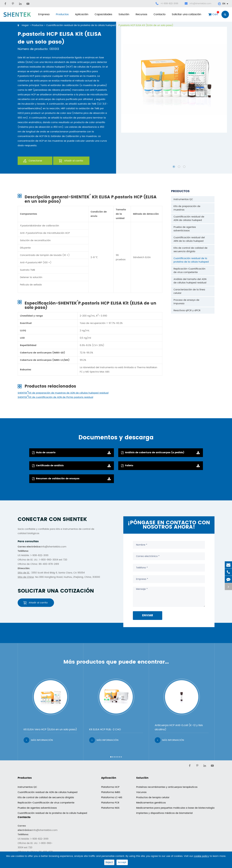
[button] (174, 167)
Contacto (159, 14)
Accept (122, 862)
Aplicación (82, 14)
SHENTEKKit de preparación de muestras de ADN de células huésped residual (63, 393)
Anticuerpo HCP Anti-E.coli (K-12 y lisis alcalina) (179, 727)
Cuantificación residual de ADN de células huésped (189, 218)
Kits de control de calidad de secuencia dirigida (190, 250)
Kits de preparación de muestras (187, 208)
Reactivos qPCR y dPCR (187, 310)
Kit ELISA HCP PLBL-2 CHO (105, 729)
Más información (38, 740)
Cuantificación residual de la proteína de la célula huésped (81, 25)
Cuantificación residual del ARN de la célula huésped (189, 239)
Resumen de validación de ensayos (56, 479)
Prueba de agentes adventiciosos (185, 229)
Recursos (141, 14)
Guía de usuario (44, 453)
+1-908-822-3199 (169, 4)
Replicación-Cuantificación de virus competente (189, 271)
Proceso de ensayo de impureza (186, 302)
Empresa (44, 14)
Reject (109, 862)
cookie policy (201, 856)
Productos (62, 14)
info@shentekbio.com (198, 4)
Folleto (127, 466)
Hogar (25, 25)
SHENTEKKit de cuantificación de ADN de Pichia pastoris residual (55, 397)
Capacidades (103, 14)
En (223, 4)
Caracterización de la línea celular (189, 291)
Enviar (148, 615)
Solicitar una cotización (186, 14)
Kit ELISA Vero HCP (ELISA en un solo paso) (50, 729)
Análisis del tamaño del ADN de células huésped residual (190, 281)
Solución (124, 14)
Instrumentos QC (183, 199)
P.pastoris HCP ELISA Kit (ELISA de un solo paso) (146, 25)
